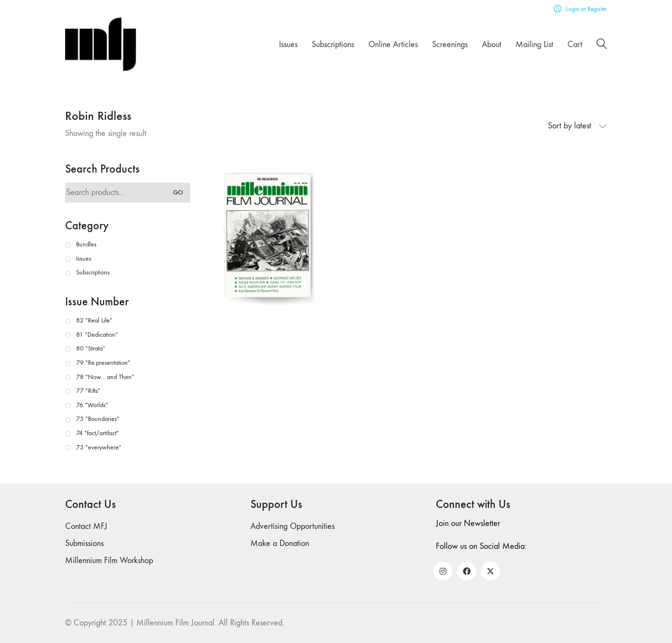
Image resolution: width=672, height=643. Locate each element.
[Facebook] (467, 571)
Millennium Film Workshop (109, 560)
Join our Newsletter (468, 523)
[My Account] (580, 9)
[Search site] (602, 45)
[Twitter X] (490, 571)
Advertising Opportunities (293, 526)
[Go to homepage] (101, 44)
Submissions (84, 543)
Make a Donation (280, 543)
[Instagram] (443, 571)
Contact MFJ (86, 526)
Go (178, 192)
